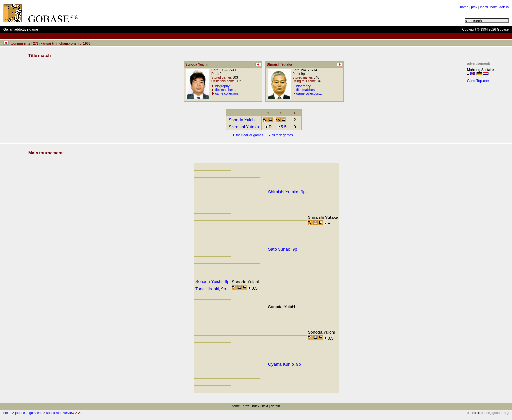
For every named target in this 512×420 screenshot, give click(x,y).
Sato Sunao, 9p (283, 249)
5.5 (282, 127)
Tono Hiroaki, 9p (211, 289)
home (464, 7)
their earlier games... (251, 135)
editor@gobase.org (495, 413)
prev (474, 7)
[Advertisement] (164, 13)
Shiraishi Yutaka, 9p (287, 192)
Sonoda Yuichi (242, 120)
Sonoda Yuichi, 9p (212, 282)
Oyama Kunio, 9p (284, 364)
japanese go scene (29, 413)
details (504, 7)
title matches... (226, 90)
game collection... (228, 93)
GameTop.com (478, 81)
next (494, 7)
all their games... (283, 135)
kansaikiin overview (60, 413)
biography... (224, 86)
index (484, 7)
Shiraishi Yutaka (244, 127)
